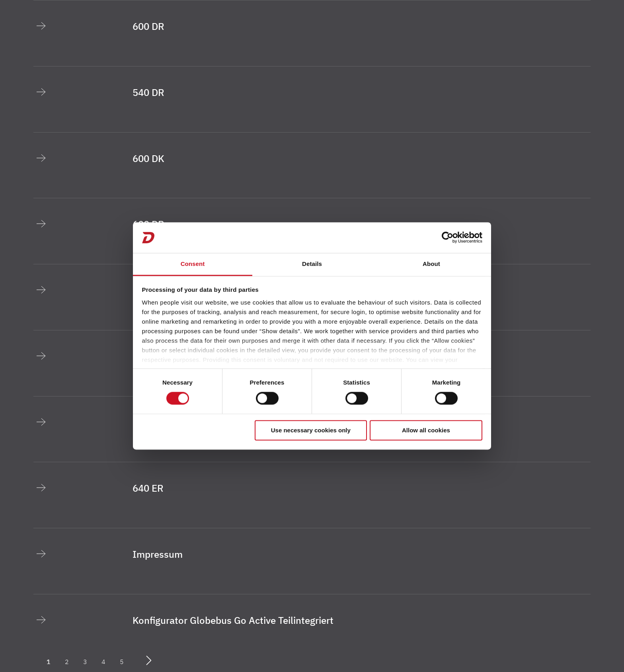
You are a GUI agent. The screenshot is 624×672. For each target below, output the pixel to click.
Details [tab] (312, 264)
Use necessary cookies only (311, 430)
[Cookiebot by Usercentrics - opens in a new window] (448, 238)
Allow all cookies (426, 430)
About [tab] (431, 264)
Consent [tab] (193, 264)
